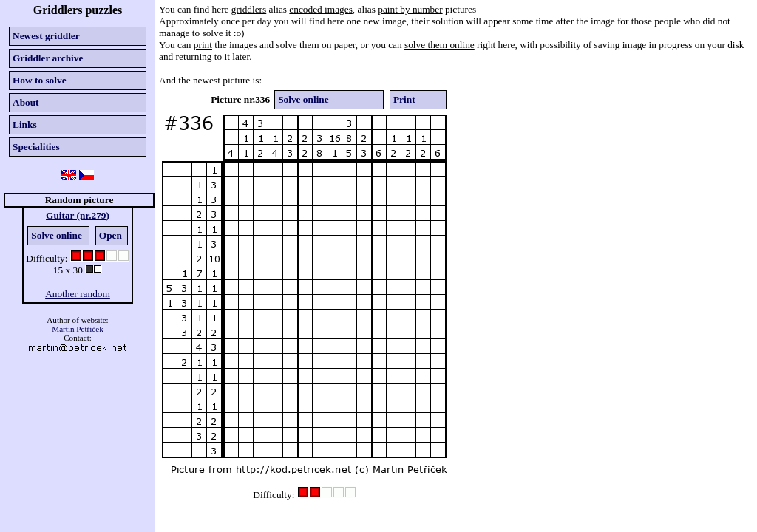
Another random (78, 294)
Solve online (57, 235)
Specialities (36, 147)
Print (404, 99)
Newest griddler (46, 36)
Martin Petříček (77, 329)
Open (111, 235)
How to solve (40, 80)
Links (25, 125)
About (26, 102)
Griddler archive (48, 58)
